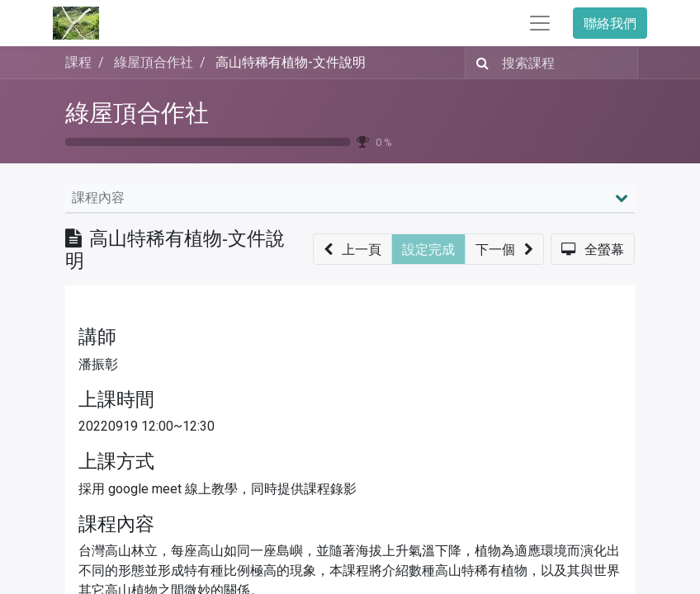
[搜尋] (479, 63)
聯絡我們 (610, 23)
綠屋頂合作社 (137, 113)
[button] (352, 249)
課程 (78, 62)
